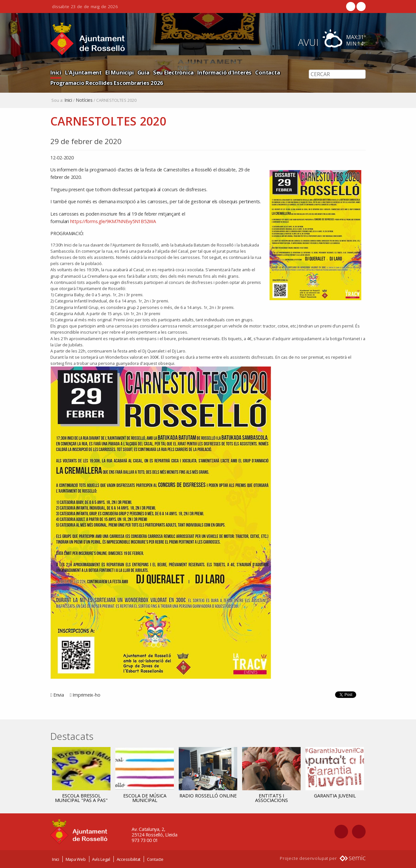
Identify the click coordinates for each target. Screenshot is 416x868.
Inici (56, 72)
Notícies (84, 100)
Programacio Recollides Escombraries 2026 (107, 83)
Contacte (155, 859)
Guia (143, 72)
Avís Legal (101, 859)
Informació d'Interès (224, 72)
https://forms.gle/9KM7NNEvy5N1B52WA (114, 221)
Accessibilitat (129, 859)
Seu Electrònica (173, 72)
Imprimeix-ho (86, 695)
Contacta (267, 72)
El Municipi (119, 72)
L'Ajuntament (83, 72)
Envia (59, 695)
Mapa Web (76, 859)
